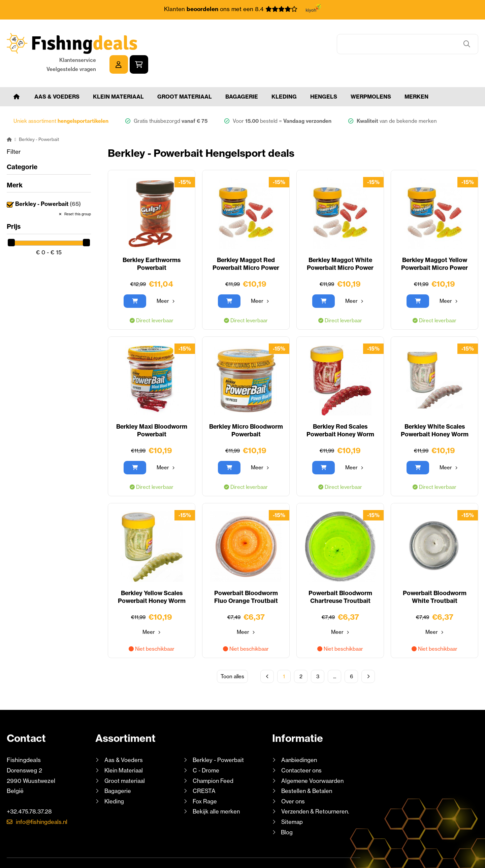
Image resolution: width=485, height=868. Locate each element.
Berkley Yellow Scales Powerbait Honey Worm (152, 578)
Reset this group (77, 194)
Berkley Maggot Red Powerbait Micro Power (246, 245)
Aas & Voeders (57, 77)
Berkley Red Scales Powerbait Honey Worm (340, 411)
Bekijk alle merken (217, 792)
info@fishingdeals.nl (43, 802)
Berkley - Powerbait (49, 184)
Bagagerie (242, 77)
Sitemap (292, 802)
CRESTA (204, 771)
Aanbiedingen (300, 740)
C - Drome (206, 750)
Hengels (324, 77)
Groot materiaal (185, 77)
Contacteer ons (302, 750)
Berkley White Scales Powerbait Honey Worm (434, 411)
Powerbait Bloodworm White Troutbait (435, 578)
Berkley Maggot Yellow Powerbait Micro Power (434, 245)
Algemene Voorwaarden (313, 761)
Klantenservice (408, 39)
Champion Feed (214, 761)
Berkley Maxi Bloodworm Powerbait (152, 411)
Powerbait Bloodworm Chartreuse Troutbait (340, 578)
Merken (416, 77)
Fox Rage (205, 781)
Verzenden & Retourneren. (317, 792)
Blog (286, 812)
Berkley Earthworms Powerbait (152, 245)
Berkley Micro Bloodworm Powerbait (246, 411)
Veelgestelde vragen (401, 48)
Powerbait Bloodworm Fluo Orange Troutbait (246, 578)
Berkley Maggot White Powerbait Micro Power (340, 245)
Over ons (293, 781)
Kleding (284, 77)
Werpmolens (371, 77)
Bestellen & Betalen (308, 771)
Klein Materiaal (118, 77)
